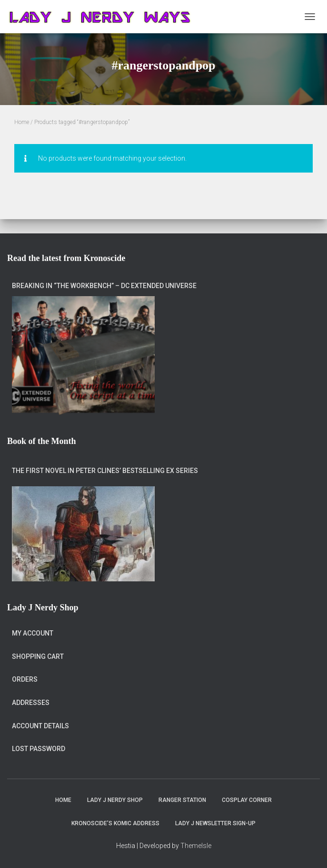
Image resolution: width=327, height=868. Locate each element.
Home (22, 122)
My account (33, 633)
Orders (25, 679)
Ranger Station (182, 800)
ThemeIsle (196, 846)
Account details (40, 726)
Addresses (31, 703)
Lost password (39, 749)
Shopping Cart (38, 656)
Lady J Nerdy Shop (115, 800)
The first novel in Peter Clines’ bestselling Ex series (105, 471)
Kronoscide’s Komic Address (115, 823)
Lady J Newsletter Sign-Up (215, 823)
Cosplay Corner (247, 800)
